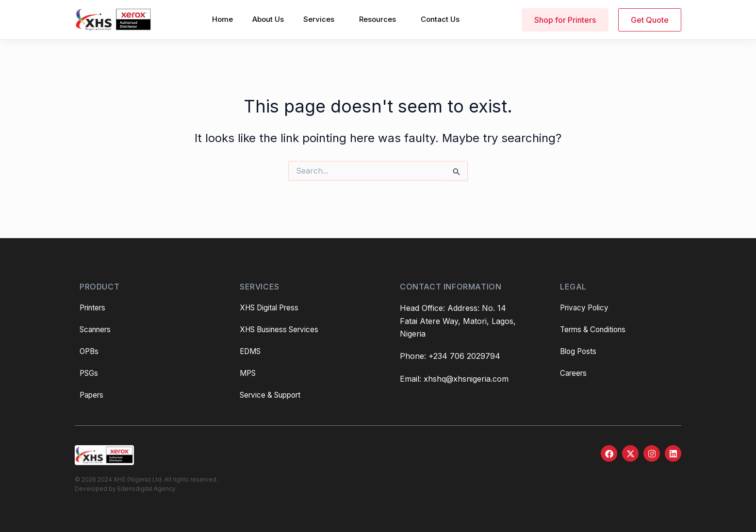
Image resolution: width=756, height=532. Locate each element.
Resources (378, 19)
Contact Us (440, 19)
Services (319, 19)
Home (222, 19)
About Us (268, 19)
